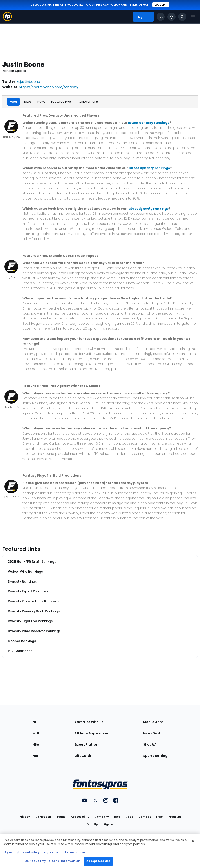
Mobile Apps (153, 721)
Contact (145, 816)
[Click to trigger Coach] (161, 17)
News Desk (152, 733)
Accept (161, 5)
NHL (36, 755)
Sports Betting (155, 755)
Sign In (108, 824)
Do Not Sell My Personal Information (52, 861)
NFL (35, 721)
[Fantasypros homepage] (7, 20)
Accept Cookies (98, 861)
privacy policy (108, 5)
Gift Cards (83, 755)
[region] (100, 851)
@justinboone (28, 82)
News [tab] (41, 101)
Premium (175, 816)
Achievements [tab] (88, 101)
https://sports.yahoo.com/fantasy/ (49, 87)
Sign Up (92, 824)
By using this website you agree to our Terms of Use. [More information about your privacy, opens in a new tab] (45, 852)
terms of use (138, 5)
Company (102, 816)
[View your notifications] (171, 17)
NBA (36, 744)
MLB (36, 733)
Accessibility (80, 816)
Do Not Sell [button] (43, 816)
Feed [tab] (13, 101)
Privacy (25, 816)
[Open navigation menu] (193, 17)
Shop (149, 744)
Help (160, 816)
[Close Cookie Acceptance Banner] (193, 841)
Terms (61, 816)
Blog (117, 816)
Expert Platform (87, 744)
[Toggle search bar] (182, 17)
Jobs (130, 816)
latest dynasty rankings (149, 122)
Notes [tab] (27, 101)
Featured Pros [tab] (61, 101)
